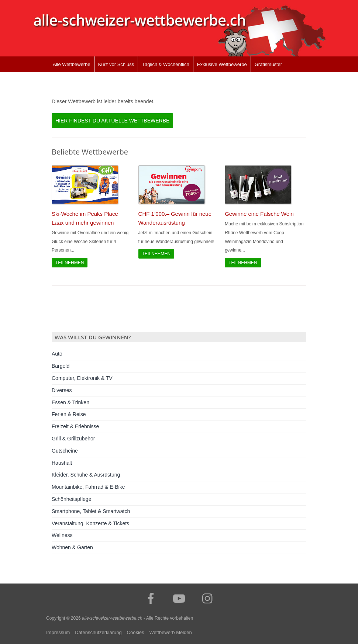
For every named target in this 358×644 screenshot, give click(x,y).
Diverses (62, 390)
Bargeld (61, 366)
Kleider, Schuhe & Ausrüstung (86, 475)
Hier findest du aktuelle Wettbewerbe (112, 121)
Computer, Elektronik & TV (82, 378)
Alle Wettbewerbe (72, 64)
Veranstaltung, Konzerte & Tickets (90, 523)
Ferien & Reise (69, 414)
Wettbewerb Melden (170, 632)
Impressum (58, 632)
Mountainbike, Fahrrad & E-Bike (88, 487)
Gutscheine (65, 451)
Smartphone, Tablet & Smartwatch (91, 511)
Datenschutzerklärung (98, 632)
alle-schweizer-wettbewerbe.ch (112, 618)
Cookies (136, 632)
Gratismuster (268, 64)
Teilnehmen (70, 263)
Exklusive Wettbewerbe (222, 64)
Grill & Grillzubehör (73, 439)
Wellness (62, 535)
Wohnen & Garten (72, 547)
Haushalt (62, 463)
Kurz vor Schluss (116, 64)
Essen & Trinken (70, 402)
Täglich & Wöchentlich (166, 64)
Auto (57, 354)
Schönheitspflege (71, 499)
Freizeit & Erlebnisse (75, 426)
